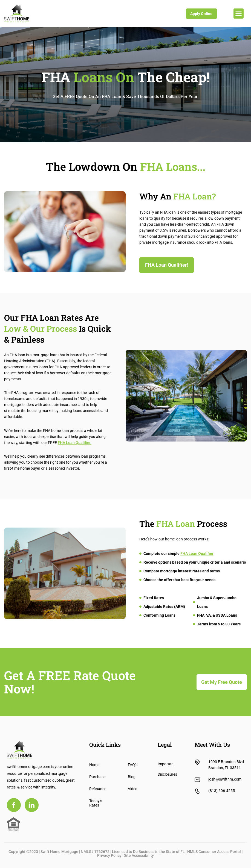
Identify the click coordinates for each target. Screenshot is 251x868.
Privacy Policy (109, 855)
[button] (239, 14)
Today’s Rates (96, 803)
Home (94, 765)
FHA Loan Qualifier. (75, 443)
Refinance (96, 789)
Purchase (96, 777)
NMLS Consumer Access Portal (214, 852)
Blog (132, 777)
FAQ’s (133, 765)
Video (133, 789)
